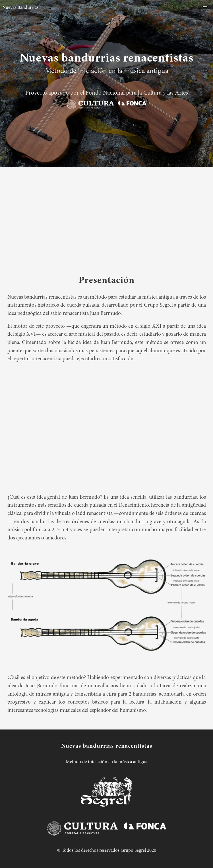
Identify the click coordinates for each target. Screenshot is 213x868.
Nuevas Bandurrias (20, 8)
